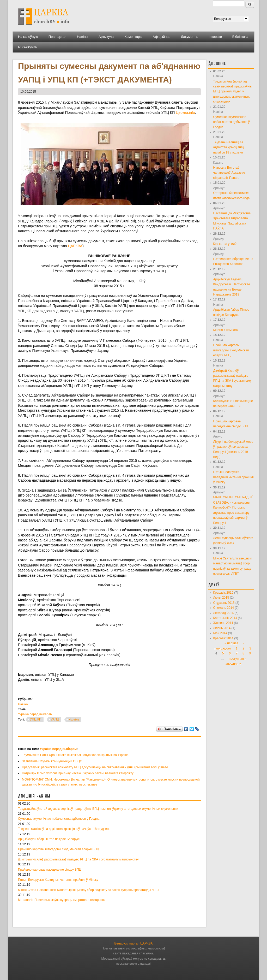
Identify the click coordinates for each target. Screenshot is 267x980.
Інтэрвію (215, 37)
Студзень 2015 (224, 603)
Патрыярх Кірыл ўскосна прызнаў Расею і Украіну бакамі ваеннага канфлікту (78, 773)
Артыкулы (106, 37)
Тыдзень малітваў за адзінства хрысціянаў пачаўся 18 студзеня (64, 829)
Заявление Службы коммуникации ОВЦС (52, 761)
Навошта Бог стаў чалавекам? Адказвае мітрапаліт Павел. (229, 173)
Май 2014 (220, 633)
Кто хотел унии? (225, 244)
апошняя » (233, 664)
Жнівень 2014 (223, 623)
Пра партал (57, 37)
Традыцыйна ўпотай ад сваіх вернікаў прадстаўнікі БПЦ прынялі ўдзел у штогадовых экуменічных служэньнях (98, 809)
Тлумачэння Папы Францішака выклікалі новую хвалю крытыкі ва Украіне (75, 755)
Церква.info (185, 113)
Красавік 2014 (223, 638)
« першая (231, 643)
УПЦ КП (36, 719)
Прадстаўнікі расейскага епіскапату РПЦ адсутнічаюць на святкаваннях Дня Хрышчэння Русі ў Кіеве (95, 767)
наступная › (237, 659)
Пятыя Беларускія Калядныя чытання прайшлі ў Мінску (58, 880)
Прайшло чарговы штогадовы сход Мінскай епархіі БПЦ (59, 849)
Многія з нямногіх (226, 330)
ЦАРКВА (75, 246)
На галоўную (28, 37)
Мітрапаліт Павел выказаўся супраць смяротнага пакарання (62, 900)
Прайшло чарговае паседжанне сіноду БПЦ (50, 870)
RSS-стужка (27, 47)
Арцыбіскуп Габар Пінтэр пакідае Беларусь (49, 839)
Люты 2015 (221, 598)
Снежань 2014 (224, 608)
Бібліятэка (240, 37)
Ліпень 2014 (222, 628)
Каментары (133, 37)
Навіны (83, 37)
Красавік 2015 (223, 593)
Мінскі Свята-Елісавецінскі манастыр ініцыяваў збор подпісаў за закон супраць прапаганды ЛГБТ (89, 890)
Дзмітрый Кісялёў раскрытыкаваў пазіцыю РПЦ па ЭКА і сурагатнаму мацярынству (78, 859)
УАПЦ (55, 719)
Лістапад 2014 (224, 613)
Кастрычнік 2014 (225, 618)
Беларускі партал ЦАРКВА (134, 943)
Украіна (74, 719)
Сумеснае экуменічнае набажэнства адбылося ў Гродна (59, 819)
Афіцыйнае (162, 37)
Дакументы (190, 37)
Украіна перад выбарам (35, 714)
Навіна (23, 704)
